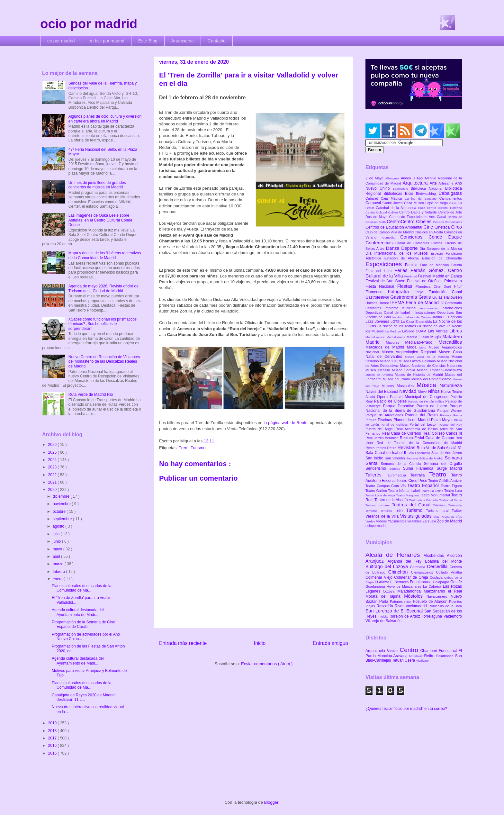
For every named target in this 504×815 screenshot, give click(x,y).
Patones (397, 602)
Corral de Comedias (413, 243)
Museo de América (380, 375)
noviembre (62, 504)
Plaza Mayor (443, 420)
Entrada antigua (330, 643)
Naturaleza (451, 385)
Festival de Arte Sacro (386, 281)
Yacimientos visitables (405, 521)
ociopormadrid (376, 526)
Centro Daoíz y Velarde (419, 212)
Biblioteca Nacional (428, 188)
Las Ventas (439, 331)
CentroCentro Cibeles (410, 222)
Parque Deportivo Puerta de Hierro (416, 406)
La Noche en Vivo (432, 326)
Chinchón (400, 572)
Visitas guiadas (417, 516)
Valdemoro (453, 616)
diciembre (62, 496)
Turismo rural (439, 511)
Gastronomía (404, 297)
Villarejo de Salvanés (383, 621)
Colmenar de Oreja (412, 577)
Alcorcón (454, 556)
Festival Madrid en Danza (440, 276)
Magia (436, 337)
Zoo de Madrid (450, 521)
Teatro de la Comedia (424, 500)
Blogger (271, 802)
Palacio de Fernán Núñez (427, 401)
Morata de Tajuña (385, 596)
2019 (53, 723)
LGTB (396, 321)
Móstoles (415, 596)
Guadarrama (376, 586)
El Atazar (382, 582)
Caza (422, 208)
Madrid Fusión (419, 337)
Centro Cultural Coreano (444, 208)
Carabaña (418, 567)
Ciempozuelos (424, 572)
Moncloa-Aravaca (393, 656)
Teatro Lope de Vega (381, 495)
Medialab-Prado (422, 342)
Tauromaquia (398, 475)
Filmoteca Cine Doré (435, 286)
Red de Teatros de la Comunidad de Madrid (419, 443)
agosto (59, 526)
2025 (53, 452)
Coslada (437, 577)
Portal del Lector (424, 424)
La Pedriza (394, 331)
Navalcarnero (439, 596)
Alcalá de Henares (395, 555)
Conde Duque (445, 237)
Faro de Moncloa (436, 265)
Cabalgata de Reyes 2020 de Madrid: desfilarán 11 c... (84, 697)
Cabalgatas (450, 193)
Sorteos (396, 469)
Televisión (455, 505)
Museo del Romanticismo (432, 379)
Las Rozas (452, 586)
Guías (438, 297)
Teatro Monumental (435, 495)
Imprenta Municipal (402, 308)
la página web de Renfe (286, 423)
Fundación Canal (445, 292)
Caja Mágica (393, 198)
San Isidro (375, 458)
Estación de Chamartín (442, 258)
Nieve (423, 392)
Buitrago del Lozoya (388, 566)
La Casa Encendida (417, 321)
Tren (184, 448)
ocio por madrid (89, 24)
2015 (53, 753)
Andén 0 (409, 178)
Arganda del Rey (406, 561)
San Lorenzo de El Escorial (395, 611)
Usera (410, 660)
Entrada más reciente (183, 643)
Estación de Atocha (403, 258)
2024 (53, 460)
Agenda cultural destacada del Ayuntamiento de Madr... (78, 612)
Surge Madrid (449, 468)
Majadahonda (410, 591)
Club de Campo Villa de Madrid (390, 232)
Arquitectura (416, 183)
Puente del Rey (450, 425)
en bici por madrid (107, 41)
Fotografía (401, 292)
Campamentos (451, 198)
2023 (53, 467)
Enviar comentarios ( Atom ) (267, 664)
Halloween (453, 297)
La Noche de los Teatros (397, 326)
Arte (434, 183)
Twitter (457, 511)
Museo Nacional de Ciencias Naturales (431, 366)
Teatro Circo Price (413, 481)
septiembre (63, 519)
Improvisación (431, 308)
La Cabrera (433, 586)
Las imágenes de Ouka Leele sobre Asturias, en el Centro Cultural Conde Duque (100, 220)
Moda (413, 347)
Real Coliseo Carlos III (442, 433)
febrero (59, 572)
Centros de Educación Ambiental (395, 227)
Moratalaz (417, 656)
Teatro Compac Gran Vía (386, 486)
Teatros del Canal (412, 505)
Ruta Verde (427, 448)
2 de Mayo (375, 178)
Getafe (456, 582)
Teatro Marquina (408, 495)
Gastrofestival (378, 297)
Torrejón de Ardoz (405, 616)
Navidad (408, 391)
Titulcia (383, 616)
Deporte (410, 248)
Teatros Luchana (379, 505)
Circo (456, 227)
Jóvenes (383, 321)
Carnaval (374, 203)
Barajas (393, 651)
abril (57, 557)
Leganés (374, 591)
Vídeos (382, 521)
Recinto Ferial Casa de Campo (428, 438)
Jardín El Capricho (447, 317)
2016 (53, 746)
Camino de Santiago (422, 199)
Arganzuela (376, 651)
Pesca (458, 415)
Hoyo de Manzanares (405, 586)
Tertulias (387, 511)
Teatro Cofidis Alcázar (445, 481)
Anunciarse (183, 41)
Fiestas (406, 286)
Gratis (425, 297)
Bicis (410, 194)
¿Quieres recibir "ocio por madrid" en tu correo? (406, 709)
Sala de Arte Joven (447, 453)
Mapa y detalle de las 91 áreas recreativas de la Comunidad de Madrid (105, 255)
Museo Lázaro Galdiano (418, 361)
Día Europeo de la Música (441, 249)
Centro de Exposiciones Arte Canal (419, 217)
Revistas (407, 448)
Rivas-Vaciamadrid (412, 606)
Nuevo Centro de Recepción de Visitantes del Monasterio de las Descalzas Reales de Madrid (104, 362)
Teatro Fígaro (451, 486)
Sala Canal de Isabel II (387, 453)
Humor (384, 303)
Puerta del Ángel (381, 429)
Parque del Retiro (423, 415)
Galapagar (442, 582)
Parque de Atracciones (385, 415)
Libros (456, 331)
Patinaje (447, 415)
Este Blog (148, 41)
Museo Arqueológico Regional (410, 352)
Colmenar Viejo (380, 577)
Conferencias (380, 243)
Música (428, 385)
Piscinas (386, 420)
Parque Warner (450, 411)
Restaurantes (376, 448)
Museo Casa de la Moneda (428, 357)
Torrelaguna (433, 616)
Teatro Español (424, 485)
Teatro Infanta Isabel (404, 491)
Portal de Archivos (395, 425)
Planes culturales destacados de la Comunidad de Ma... (81, 588)
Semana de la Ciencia (402, 464)
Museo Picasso (379, 370)
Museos (389, 386)
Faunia (457, 265)
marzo (59, 564)
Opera (383, 397)
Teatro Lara (453, 491)
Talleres (376, 475)
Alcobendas (435, 556)
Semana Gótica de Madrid (426, 458)
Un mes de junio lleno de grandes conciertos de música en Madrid (97, 185)
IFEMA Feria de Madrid (415, 303)
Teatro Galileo (377, 491)
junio (57, 541)
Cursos (438, 243)
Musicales (407, 386)
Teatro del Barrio (450, 500)
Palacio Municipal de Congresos (420, 397)
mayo (58, 549)
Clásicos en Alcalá (429, 232)
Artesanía (447, 183)
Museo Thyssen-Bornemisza (439, 370)
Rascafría (386, 606)
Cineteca (443, 227)
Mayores (396, 342)
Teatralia (420, 475)
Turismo (198, 448)
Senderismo (377, 468)
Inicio (260, 643)
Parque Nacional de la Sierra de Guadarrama (414, 408)
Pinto (409, 602)
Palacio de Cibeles (391, 401)
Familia (413, 265)
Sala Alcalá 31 (450, 448)
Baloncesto (402, 189)
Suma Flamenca (420, 468)
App (421, 178)
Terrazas (373, 511)
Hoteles (372, 303)
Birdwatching (427, 194)
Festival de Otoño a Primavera (434, 281)
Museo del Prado (397, 379)
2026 (53, 445)
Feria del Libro (380, 271)
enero (58, 579)
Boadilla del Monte (443, 561)
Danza (394, 248)
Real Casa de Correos (402, 433)
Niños (434, 391)
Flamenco (377, 292)
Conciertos (414, 237)
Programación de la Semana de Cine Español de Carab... (83, 624)
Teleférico (441, 505)
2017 (53, 738)
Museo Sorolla (404, 370)
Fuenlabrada (421, 582)
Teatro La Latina (432, 491)
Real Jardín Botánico (383, 438)
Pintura (372, 420)
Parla (385, 602)
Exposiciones (385, 264)
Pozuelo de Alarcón (431, 602)
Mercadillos (450, 342)
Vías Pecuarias (445, 516)
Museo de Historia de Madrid (420, 375)
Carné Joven (393, 203)
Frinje (421, 292)
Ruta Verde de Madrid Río (91, 394)
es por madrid (61, 41)
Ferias (402, 270)
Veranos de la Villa (383, 516)
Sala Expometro (419, 453)
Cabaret (373, 198)
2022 (53, 475)
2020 (53, 490)
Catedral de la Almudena (397, 208)
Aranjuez (377, 561)
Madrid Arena (397, 337)
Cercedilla (438, 566)
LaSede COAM (415, 331)
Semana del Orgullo (443, 464)
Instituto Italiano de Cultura (412, 317)
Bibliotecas (394, 194)
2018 (53, 731)
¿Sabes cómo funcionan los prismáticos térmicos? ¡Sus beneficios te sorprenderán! (103, 324)
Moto (424, 347)
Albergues (393, 178)
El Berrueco (400, 582)
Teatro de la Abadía (392, 500)
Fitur (458, 286)
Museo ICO (389, 361)
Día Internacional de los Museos (398, 253)
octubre (60, 512)
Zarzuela (430, 521)
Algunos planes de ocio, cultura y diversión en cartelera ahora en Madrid (105, 119)
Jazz (370, 321)
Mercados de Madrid (386, 347)
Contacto (217, 41)
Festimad (411, 276)
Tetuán (398, 660)
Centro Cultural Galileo (382, 212)
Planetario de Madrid (412, 420)
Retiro (392, 448)
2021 (53, 482)
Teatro (440, 474)
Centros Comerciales (447, 222)
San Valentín (396, 458)
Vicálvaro (422, 661)
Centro (410, 650)
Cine (429, 227)
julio (57, 534)
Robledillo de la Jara (445, 606)
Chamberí (430, 651)
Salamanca (446, 656)
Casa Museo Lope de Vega (427, 203)
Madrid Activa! (376, 337)
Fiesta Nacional (381, 286)
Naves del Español (382, 392)
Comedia (391, 237)
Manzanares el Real (443, 591)
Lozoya (390, 591)
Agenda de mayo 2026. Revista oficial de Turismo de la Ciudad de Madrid (104, 288)
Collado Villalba (449, 572)
